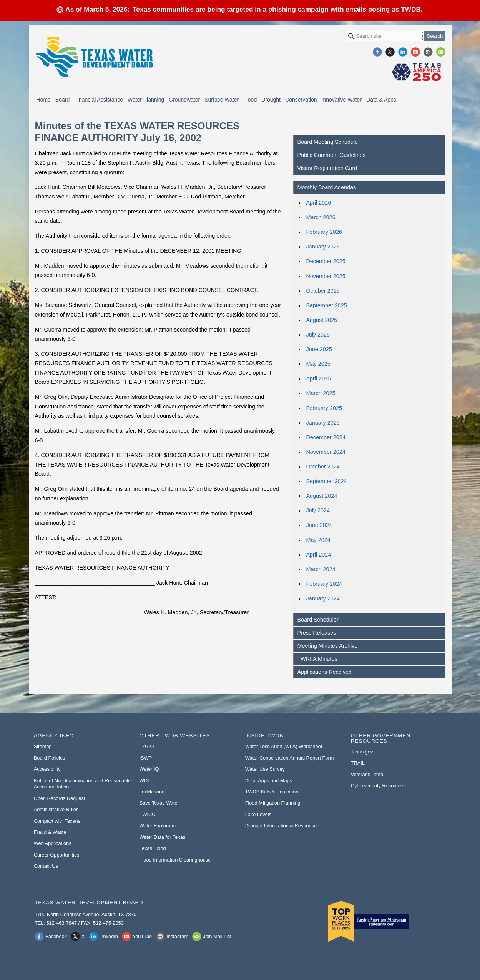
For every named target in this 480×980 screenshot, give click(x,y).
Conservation (301, 100)
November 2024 (326, 452)
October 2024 (323, 467)
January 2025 (323, 423)
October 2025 (323, 291)
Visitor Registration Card (327, 168)
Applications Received (325, 672)
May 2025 (318, 364)
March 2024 (321, 569)
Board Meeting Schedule (328, 142)
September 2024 (326, 481)
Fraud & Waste (50, 832)
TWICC (148, 814)
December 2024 (326, 437)
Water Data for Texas (162, 837)
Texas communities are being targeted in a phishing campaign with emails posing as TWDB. (278, 9)
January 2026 (323, 247)
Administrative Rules (56, 809)
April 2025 (318, 378)
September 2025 (326, 305)
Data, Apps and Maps (269, 781)
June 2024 (319, 525)
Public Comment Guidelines (332, 155)
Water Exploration (159, 826)
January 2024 (323, 598)
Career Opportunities (57, 855)
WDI (144, 781)
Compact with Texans (57, 821)
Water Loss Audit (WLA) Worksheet (284, 746)
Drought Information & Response (281, 826)
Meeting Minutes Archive (328, 646)
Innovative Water (342, 100)
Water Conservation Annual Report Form (290, 758)
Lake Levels (258, 814)
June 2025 (319, 349)
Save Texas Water (159, 803)
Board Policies (50, 758)
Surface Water (222, 100)
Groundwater (184, 100)
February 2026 (324, 232)
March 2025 (321, 393)
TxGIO (147, 746)
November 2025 (326, 276)
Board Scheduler (318, 620)
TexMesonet (153, 792)
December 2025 (326, 261)
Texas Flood (153, 848)
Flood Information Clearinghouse (175, 860)
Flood (250, 100)
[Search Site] (384, 36)
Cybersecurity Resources (378, 786)
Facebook (377, 52)
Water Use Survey (265, 769)
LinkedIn (403, 52)
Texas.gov (362, 752)
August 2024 (321, 496)
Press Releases (317, 633)
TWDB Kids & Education (272, 792)
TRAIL (358, 763)
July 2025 (318, 335)
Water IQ (149, 769)
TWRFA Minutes (317, 659)
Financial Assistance (99, 100)
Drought (271, 100)
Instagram (428, 52)
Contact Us (46, 866)
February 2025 (324, 408)
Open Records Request (60, 798)
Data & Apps (381, 100)
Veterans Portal (368, 774)
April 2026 (318, 203)
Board (62, 100)
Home (44, 100)
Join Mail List (441, 52)
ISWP (146, 758)
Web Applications (53, 843)
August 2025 (321, 320)
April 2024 (318, 555)
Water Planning (146, 100)
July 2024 (318, 510)
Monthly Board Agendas (327, 187)
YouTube (415, 52)
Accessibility (47, 769)
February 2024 (324, 584)
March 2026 (321, 217)
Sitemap (43, 746)
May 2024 (318, 540)
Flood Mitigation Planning (273, 803)
